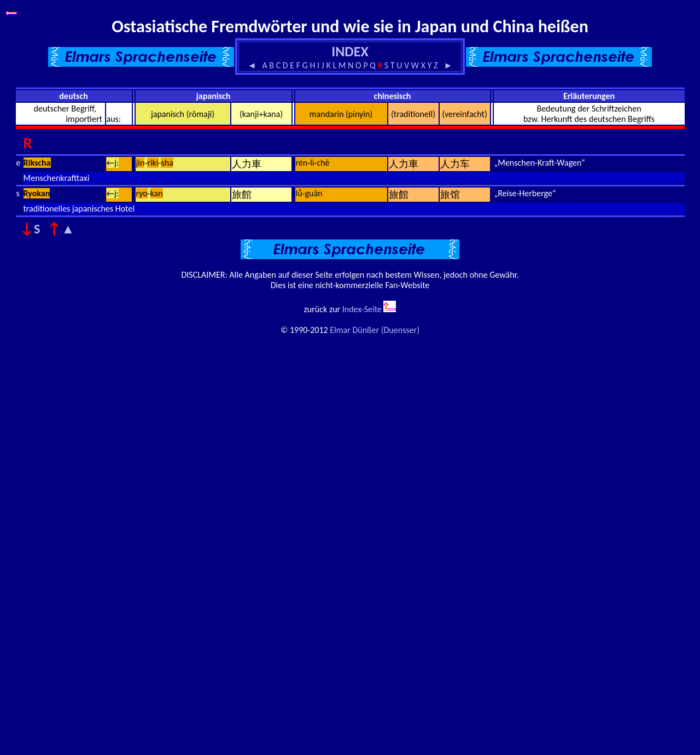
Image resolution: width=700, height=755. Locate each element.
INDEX (350, 51)
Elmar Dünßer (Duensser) (375, 330)
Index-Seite (362, 309)
